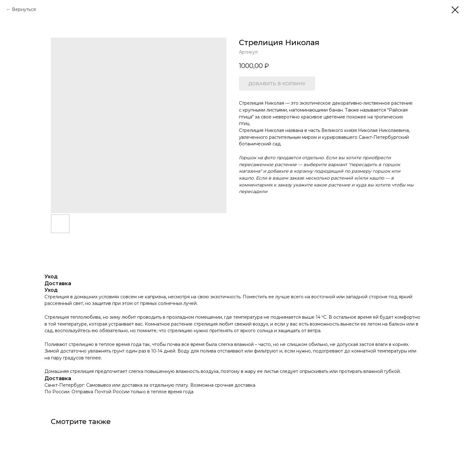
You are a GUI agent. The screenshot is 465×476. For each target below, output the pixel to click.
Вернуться (24, 9)
